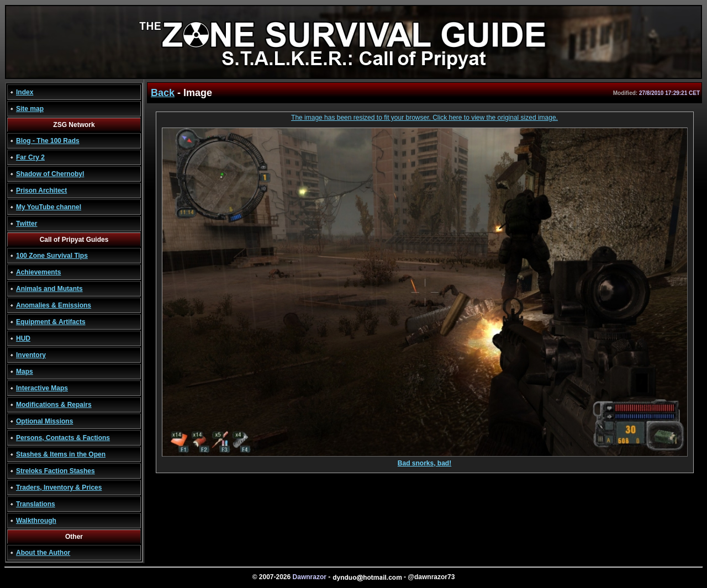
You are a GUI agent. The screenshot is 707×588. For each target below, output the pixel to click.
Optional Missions (44, 421)
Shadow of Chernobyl (50, 174)
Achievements (38, 272)
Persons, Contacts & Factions (63, 438)
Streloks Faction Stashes (56, 471)
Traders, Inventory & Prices (59, 488)
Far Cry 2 (30, 157)
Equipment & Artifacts (51, 322)
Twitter (27, 224)
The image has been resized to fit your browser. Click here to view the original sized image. (424, 118)
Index (25, 92)
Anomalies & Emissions (54, 305)
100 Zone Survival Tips (52, 256)
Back (163, 93)
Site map (30, 109)
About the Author (43, 553)
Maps (25, 372)
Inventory (31, 355)
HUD (23, 338)
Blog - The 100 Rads (48, 141)
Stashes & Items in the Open (61, 454)
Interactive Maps (42, 388)
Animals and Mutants (49, 289)
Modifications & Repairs (54, 405)
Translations (36, 504)
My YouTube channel (49, 207)
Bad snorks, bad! (425, 460)
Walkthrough (36, 521)
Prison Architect (41, 190)
